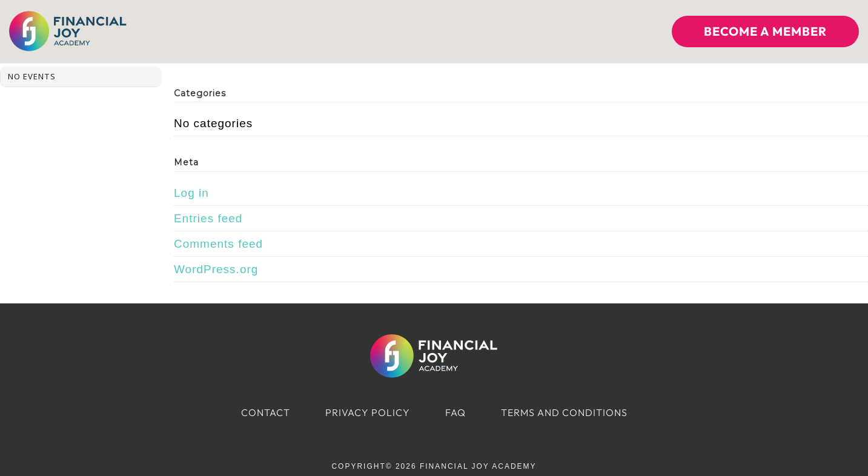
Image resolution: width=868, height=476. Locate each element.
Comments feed (218, 244)
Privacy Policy (368, 412)
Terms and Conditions (564, 412)
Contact (266, 412)
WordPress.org (216, 269)
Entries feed (208, 218)
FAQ (456, 412)
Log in (191, 193)
